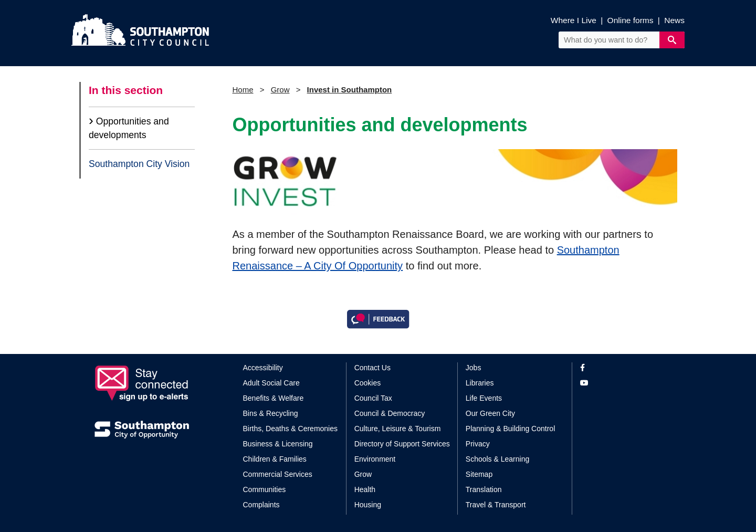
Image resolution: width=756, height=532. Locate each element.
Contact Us (372, 368)
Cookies (368, 383)
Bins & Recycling (271, 413)
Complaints (261, 505)
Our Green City (490, 413)
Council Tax (373, 398)
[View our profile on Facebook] (621, 368)
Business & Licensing (278, 444)
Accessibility (263, 368)
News (674, 20)
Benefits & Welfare (274, 398)
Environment (375, 459)
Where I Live (574, 20)
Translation (484, 489)
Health (365, 489)
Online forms (631, 20)
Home (243, 90)
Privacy (478, 444)
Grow (280, 90)
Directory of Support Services (402, 444)
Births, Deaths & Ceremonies (291, 429)
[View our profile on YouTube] (621, 383)
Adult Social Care (271, 383)
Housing (368, 505)
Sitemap (479, 474)
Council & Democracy (390, 413)
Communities (265, 489)
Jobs (474, 368)
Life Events (484, 398)
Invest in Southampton (350, 90)
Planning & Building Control (510, 429)
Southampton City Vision (139, 164)
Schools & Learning (497, 459)
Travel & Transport (496, 505)
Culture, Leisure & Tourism (398, 429)
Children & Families (275, 459)
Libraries (480, 383)
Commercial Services (278, 474)
